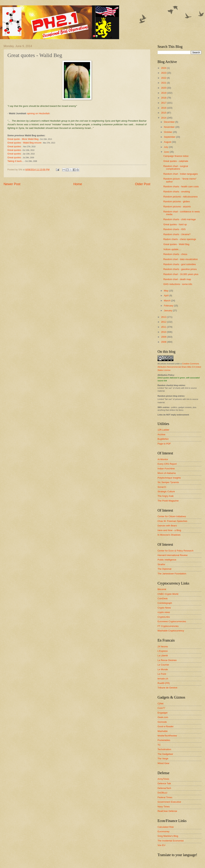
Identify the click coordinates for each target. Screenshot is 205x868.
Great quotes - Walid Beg (176, 244)
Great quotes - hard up (175, 224)
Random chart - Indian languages (180, 174)
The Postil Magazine (168, 501)
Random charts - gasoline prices (180, 269)
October (168, 132)
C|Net (161, 704)
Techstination (164, 749)
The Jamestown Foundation (172, 574)
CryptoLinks (164, 617)
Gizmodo (162, 722)
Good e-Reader (166, 726)
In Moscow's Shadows (169, 535)
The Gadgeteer (165, 754)
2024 (164, 68)
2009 (164, 337)
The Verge (163, 759)
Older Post (143, 184)
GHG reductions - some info (178, 284)
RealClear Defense (167, 811)
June (167, 152)
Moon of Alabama (167, 473)
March (167, 301)
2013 (164, 317)
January (168, 310)
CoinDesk (163, 598)
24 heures (163, 646)
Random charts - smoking (177, 192)
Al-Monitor (163, 459)
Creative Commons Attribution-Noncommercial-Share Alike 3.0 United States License (179, 367)
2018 (164, 98)
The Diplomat (164, 569)
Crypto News (164, 608)
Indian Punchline (166, 469)
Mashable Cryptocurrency (171, 631)
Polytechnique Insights (169, 478)
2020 (164, 88)
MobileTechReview (167, 736)
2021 (164, 83)
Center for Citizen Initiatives (172, 516)
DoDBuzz (162, 793)
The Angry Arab (166, 496)
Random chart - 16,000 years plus (181, 274)
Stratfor (161, 564)
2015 (164, 113)
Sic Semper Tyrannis (168, 482)
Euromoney (163, 831)
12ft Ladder (163, 430)
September (170, 137)
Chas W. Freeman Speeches (172, 521)
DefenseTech (164, 788)
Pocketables (164, 740)
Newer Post (12, 184)
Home (78, 184)
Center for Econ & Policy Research (175, 551)
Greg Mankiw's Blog (168, 836)
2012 (164, 322)
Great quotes (14, 146)
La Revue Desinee (167, 660)
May (166, 291)
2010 (164, 332)
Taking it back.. (15, 161)
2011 (164, 327)
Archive (161, 434)
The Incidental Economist (171, 841)
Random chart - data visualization (181, 259)
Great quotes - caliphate (176, 161)
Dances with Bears (167, 526)
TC (159, 745)
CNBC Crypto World (168, 594)
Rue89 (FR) (164, 683)
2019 (164, 93)
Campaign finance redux (176, 156)
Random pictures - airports (177, 207)
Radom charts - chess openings (180, 239)
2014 (164, 118)
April (166, 295)
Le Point (162, 674)
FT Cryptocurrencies (168, 626)
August (168, 142)
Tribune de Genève (167, 688)
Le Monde (163, 669)
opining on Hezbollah (38, 113)
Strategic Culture (166, 491)
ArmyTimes (163, 779)
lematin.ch (163, 679)
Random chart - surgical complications (176, 167)
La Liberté (163, 656)
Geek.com (163, 717)
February (169, 306)
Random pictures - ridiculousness (180, 197)
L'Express (163, 651)
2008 (164, 342)
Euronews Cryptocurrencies (172, 621)
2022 (164, 78)
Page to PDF (164, 444)
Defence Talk (164, 783)
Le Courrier (163, 665)
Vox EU (161, 845)
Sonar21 (162, 487)
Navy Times (164, 807)
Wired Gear (163, 763)
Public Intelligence (167, 560)
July (166, 147)
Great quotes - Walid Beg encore (24, 143)
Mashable (163, 731)
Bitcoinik (162, 589)
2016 (164, 108)
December (170, 122)
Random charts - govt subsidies (180, 264)
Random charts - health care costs (181, 187)
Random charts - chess (175, 254)
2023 (164, 73)
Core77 (161, 708)
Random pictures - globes (177, 201)
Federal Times (165, 797)
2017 (164, 103)
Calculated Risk (166, 827)
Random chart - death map (177, 279)
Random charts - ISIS (174, 229)
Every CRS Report (167, 464)
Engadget (163, 713)
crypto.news (164, 612)
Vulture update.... (172, 249)
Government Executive (169, 802)
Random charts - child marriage (180, 219)
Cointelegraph (165, 603)
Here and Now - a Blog (169, 530)
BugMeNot (163, 439)
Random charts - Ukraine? (177, 234)
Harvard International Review (173, 555)
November (170, 127)
